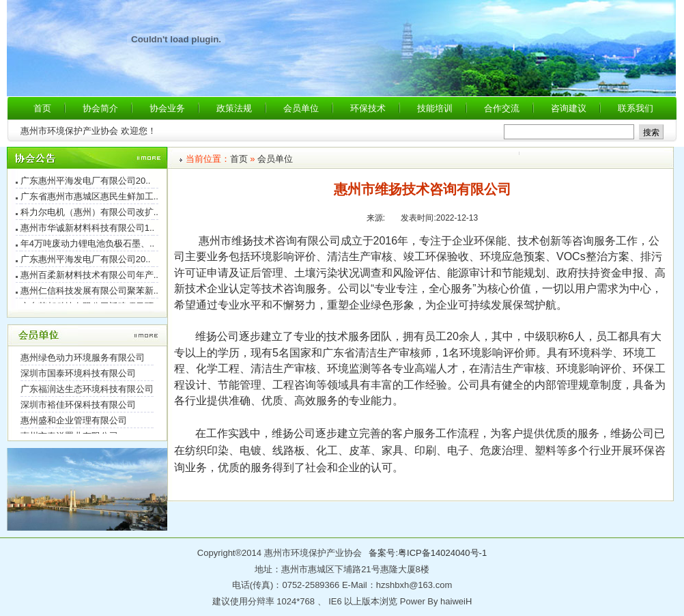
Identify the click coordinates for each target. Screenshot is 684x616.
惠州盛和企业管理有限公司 (74, 422)
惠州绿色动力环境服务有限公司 (83, 359)
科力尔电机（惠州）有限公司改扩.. (89, 213)
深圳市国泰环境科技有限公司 (78, 375)
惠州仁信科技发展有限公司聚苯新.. (89, 292)
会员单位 (275, 159)
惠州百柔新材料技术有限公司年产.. (89, 276)
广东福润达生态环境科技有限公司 (87, 390)
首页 (239, 159)
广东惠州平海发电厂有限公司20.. (86, 182)
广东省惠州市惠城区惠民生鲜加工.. (89, 198)
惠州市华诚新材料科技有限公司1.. (87, 229)
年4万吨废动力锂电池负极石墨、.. (87, 245)
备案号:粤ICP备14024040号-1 (428, 553)
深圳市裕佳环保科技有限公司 (78, 406)
